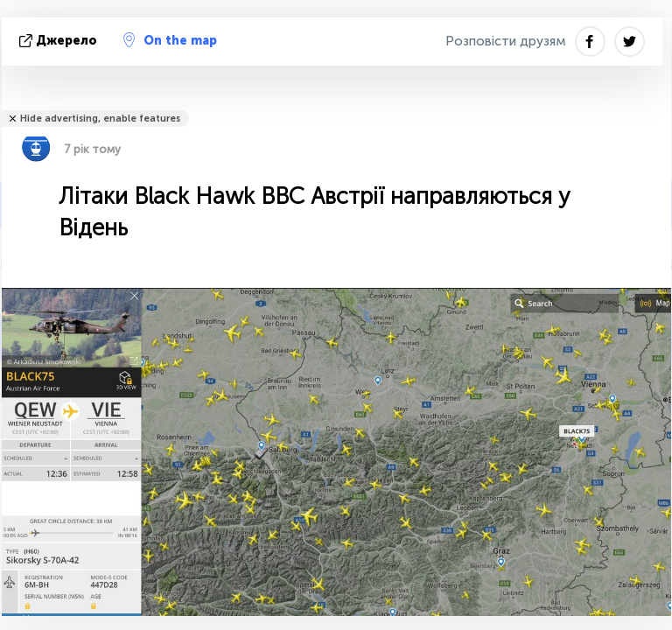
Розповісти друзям (506, 41)
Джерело (60, 41)
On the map (170, 40)
